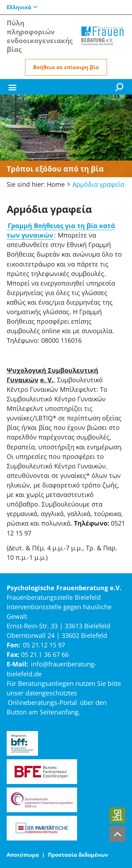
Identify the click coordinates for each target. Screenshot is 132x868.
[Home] (102, 36)
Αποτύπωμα (23, 855)
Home (56, 184)
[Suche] (120, 87)
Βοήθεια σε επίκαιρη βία (66, 67)
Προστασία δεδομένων (78, 855)
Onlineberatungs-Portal (42, 702)
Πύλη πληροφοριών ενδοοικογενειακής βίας (40, 36)
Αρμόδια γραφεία (98, 184)
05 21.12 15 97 (44, 645)
